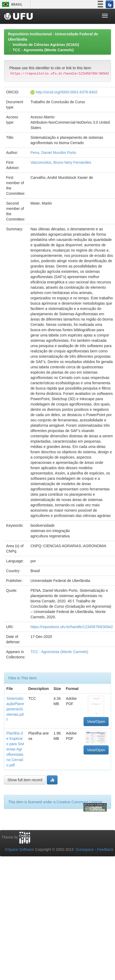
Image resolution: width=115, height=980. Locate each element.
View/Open (96, 722)
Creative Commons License (79, 802)
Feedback (105, 849)
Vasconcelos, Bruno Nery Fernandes (61, 162)
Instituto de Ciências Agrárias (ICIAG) (46, 45)
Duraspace (85, 849)
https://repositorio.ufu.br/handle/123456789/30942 (72, 627)
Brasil (11, 4)
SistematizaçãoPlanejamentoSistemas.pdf (15, 709)
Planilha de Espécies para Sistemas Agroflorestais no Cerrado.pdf (15, 749)
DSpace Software (20, 849)
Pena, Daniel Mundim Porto (53, 153)
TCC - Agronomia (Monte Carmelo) (43, 50)
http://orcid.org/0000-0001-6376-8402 (67, 92)
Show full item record (25, 780)
